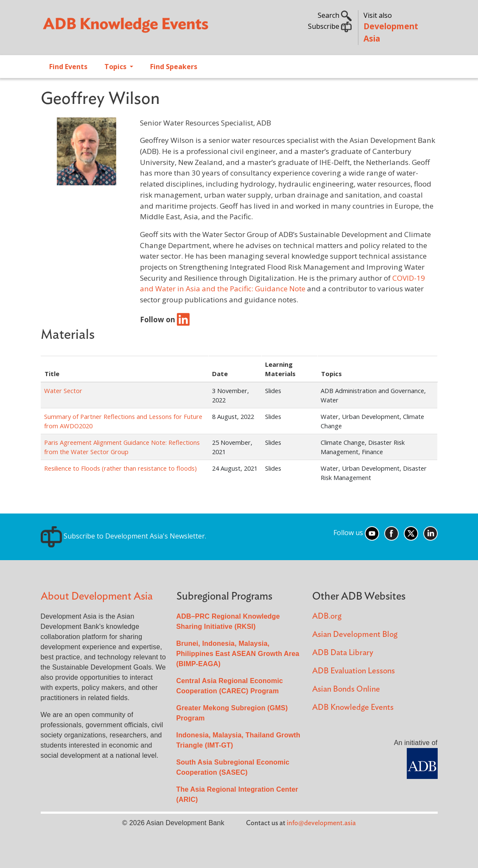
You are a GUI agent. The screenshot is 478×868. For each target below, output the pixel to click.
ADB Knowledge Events (353, 708)
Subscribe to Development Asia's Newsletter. (123, 536)
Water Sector (63, 391)
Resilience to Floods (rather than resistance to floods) (120, 468)
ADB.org (327, 616)
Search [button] (335, 15)
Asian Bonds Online (346, 689)
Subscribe (330, 26)
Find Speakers (174, 67)
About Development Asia (97, 596)
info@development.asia (321, 823)
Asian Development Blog (355, 635)
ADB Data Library (343, 653)
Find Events (68, 67)
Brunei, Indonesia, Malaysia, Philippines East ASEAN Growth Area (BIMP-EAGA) (238, 654)
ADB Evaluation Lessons (354, 671)
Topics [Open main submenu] (116, 67)
